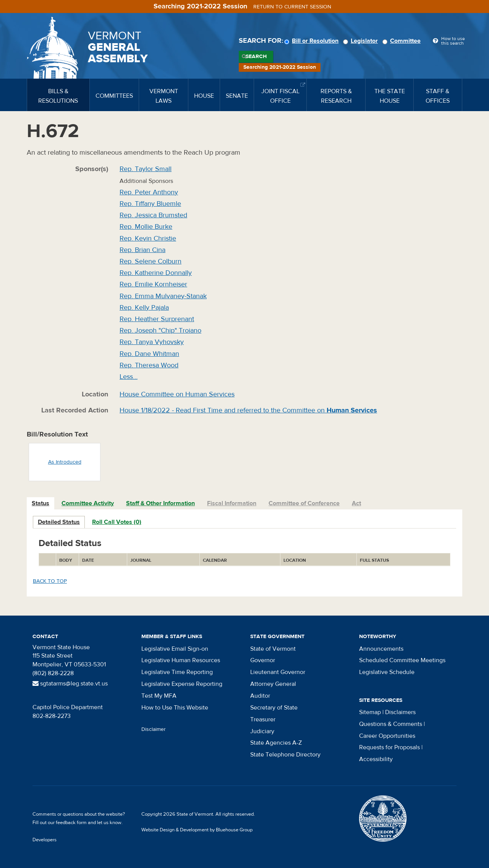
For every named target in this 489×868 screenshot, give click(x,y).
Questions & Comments (391, 724)
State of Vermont (273, 649)
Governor (263, 660)
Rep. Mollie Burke (146, 227)
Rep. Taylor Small (146, 169)
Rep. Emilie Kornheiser (153, 284)
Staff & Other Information (160, 503)
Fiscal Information (232, 503)
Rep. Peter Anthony (149, 192)
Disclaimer (154, 729)
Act (356, 503)
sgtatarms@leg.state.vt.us (70, 684)
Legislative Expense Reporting (182, 684)
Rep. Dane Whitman (149, 354)
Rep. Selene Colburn (151, 261)
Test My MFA (159, 696)
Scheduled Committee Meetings (402, 660)
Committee (403, 41)
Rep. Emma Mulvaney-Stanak (163, 296)
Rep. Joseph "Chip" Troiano (160, 331)
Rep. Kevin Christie (148, 238)
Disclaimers (400, 712)
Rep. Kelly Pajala (144, 308)
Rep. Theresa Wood (149, 365)
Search (256, 57)
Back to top (50, 581)
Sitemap (370, 712)
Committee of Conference (304, 503)
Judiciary (262, 731)
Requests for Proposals (389, 747)
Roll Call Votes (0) (117, 522)
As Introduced (65, 462)
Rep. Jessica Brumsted (153, 215)
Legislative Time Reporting (177, 672)
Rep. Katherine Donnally (156, 273)
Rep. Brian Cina (142, 250)
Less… (129, 377)
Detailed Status (59, 522)
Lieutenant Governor (278, 672)
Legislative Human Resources (181, 660)
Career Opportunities (387, 736)
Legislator (362, 41)
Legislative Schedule (387, 672)
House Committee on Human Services (177, 394)
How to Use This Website (175, 708)
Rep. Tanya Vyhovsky (152, 342)
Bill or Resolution (313, 41)
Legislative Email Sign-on (175, 649)
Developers (45, 840)
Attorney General (273, 684)
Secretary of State (274, 708)
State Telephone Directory (285, 755)
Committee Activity (88, 503)
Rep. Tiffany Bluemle (150, 204)
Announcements (381, 649)
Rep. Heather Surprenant (157, 319)
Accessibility (376, 759)
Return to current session (292, 7)
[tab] (41, 504)
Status (40, 503)
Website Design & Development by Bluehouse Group (197, 830)
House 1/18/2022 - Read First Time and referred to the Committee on (248, 410)
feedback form (71, 823)
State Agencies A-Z (276, 743)
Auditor (260, 696)
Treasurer (263, 719)
